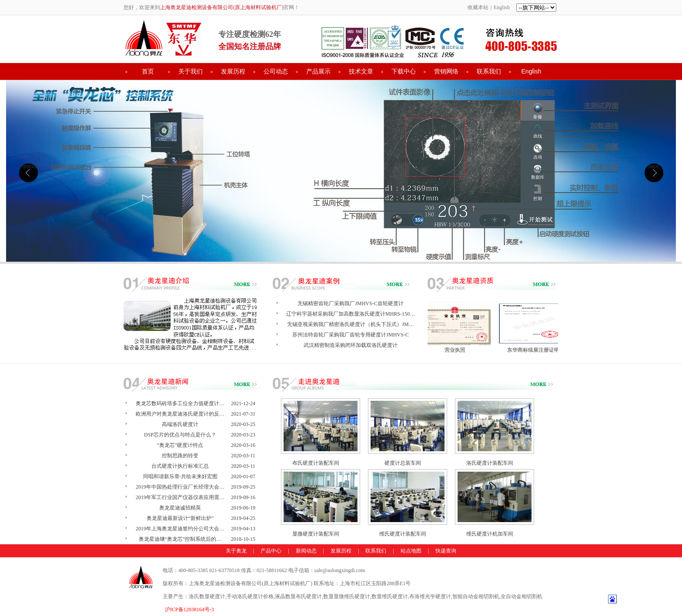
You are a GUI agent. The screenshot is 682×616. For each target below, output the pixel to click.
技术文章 (361, 71)
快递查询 (446, 551)
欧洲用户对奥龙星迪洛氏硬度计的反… (180, 414)
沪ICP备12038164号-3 (189, 609)
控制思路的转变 (180, 456)
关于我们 (191, 71)
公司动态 (276, 71)
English (502, 7)
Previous (28, 166)
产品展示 (318, 71)
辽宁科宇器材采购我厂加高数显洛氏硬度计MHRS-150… (351, 314)
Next (654, 166)
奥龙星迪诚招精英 (180, 508)
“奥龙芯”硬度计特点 (180, 445)
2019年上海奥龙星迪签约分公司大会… (180, 529)
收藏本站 (478, 7)
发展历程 (233, 71)
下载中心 (404, 71)
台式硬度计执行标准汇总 (180, 466)
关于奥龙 (236, 551)
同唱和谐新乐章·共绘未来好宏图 (180, 476)
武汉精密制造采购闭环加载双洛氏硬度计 (351, 345)
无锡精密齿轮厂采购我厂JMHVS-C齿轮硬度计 (350, 303)
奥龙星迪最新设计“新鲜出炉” (180, 518)
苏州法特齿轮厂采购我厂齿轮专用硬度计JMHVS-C (350, 335)
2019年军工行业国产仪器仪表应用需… (180, 497)
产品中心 (271, 551)
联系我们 (489, 71)
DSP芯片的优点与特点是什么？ (180, 435)
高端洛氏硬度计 (180, 424)
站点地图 (411, 551)
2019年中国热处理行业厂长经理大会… (180, 487)
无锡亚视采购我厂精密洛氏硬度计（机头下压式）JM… (350, 324)
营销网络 (446, 71)
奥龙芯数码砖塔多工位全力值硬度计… (180, 403)
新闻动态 (306, 551)
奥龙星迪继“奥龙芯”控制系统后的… (180, 539)
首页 (148, 71)
